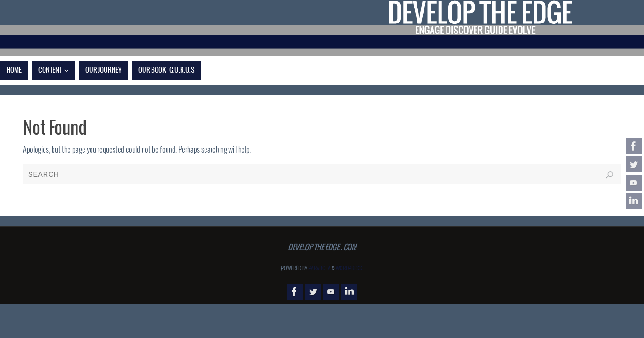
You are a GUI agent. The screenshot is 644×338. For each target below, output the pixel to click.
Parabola (319, 269)
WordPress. (349, 269)
